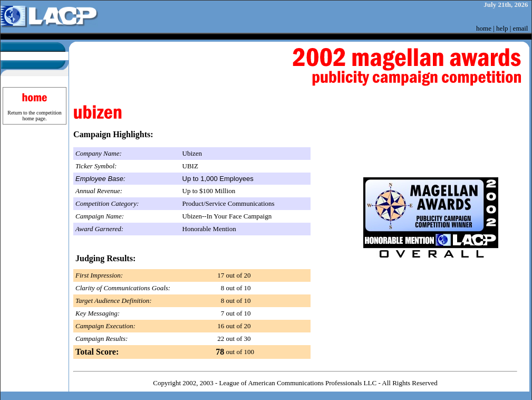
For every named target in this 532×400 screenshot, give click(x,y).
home (484, 28)
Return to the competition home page (34, 116)
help (502, 28)
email (521, 28)
